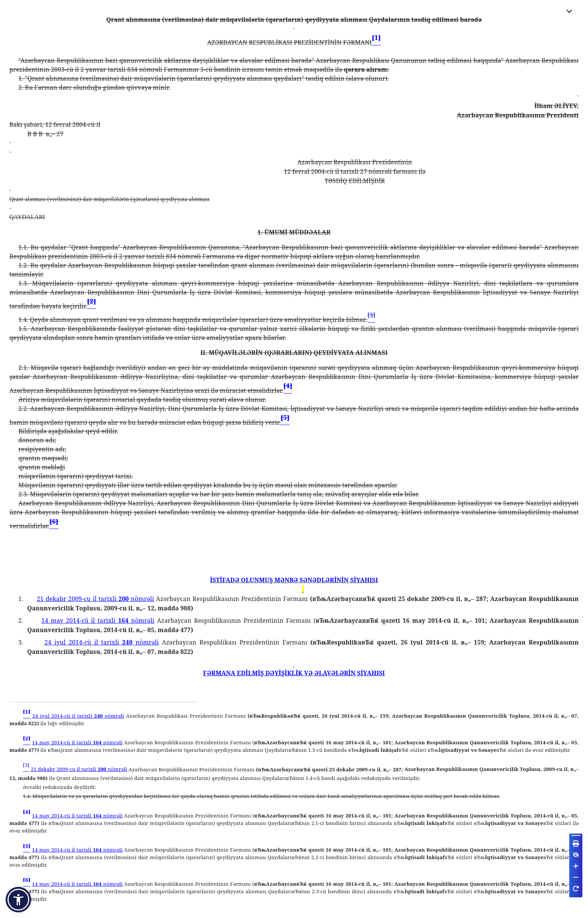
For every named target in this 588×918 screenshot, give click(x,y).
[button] (18, 900)
